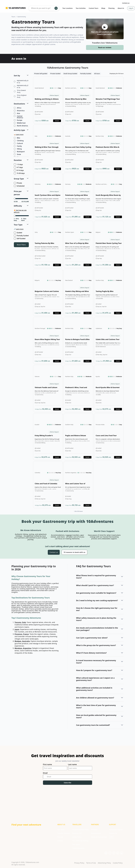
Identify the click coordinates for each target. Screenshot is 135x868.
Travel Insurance (78, 848)
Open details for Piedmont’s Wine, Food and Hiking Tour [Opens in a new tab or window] (78, 389)
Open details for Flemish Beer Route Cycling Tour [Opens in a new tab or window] (109, 244)
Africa (18, 108)
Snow (18, 154)
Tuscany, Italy (20, 622)
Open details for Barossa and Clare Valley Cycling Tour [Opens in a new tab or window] (78, 148)
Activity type (19, 130)
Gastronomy (22, 17)
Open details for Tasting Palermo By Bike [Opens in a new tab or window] (48, 244)
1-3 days (19, 164)
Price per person (18, 193)
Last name (72, 764)
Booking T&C (77, 833)
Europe (18, 120)
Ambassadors (96, 833)
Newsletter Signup (116, 830)
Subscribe (68, 783)
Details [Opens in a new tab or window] (57, 121)
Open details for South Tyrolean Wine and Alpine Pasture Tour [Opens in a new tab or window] (48, 196)
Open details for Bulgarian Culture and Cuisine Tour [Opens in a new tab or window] (48, 292)
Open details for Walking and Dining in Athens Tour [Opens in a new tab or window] (48, 100)
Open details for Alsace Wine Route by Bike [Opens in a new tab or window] (78, 100)
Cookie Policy (118, 863)
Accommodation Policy (81, 830)
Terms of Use (91, 863)
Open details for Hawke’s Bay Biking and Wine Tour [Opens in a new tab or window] (78, 292)
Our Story (61, 830)
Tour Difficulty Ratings (80, 841)
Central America (19, 117)
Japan (17, 629)
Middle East (20, 123)
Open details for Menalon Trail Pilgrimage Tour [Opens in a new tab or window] (109, 100)
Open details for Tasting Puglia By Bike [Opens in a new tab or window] (109, 292)
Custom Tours (94, 8)
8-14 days (19, 170)
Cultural (19, 143)
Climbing (19, 141)
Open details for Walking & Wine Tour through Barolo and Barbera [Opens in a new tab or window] (48, 148)
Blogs (103, 8)
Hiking (18, 149)
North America (21, 126)
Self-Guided (20, 239)
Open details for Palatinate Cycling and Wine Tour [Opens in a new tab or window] (78, 196)
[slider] (15, 199)
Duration (18, 160)
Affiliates (94, 830)
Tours (13, 17)
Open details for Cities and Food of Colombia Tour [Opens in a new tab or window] (48, 485)
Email (45, 773)
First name (47, 764)
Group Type (19, 179)
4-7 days (19, 167)
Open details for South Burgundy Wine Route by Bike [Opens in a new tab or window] (109, 196)
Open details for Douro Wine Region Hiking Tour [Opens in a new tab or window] (48, 340)
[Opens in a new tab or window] (106, 853)
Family (18, 146)
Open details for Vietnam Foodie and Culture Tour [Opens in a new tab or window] (48, 389)
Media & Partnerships (99, 837)
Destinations (19, 104)
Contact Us (113, 833)
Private (18, 183)
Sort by (17, 76)
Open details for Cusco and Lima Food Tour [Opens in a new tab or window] (109, 437)
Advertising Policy (104, 863)
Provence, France (22, 634)
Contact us (126, 3)
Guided (18, 233)
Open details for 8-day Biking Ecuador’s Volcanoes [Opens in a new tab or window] (48, 437)
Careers (60, 841)
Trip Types (76, 844)
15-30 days (19, 173)
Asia (17, 113)
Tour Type (18, 225)
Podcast (60, 837)
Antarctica (19, 111)
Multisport (19, 152)
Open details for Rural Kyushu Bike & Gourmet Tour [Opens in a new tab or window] (109, 389)
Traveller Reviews (64, 833)
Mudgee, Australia (22, 641)
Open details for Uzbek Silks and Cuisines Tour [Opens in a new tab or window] (109, 340)
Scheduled (19, 186)
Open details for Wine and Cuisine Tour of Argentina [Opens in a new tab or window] (78, 485)
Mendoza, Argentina (23, 648)
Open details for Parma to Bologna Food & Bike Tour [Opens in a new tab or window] (78, 340)
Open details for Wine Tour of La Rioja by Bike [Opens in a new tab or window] (78, 244)
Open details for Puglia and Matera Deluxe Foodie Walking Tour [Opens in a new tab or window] (78, 437)
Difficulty (18, 206)
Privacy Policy (79, 863)
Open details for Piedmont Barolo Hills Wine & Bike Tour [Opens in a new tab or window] (109, 148)
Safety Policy (77, 837)
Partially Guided (21, 236)
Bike (17, 138)
